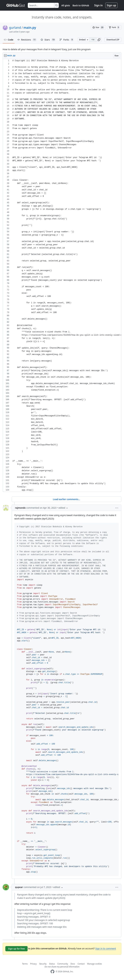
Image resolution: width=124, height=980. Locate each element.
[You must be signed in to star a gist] (98, 27)
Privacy (33, 964)
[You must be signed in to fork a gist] (114, 27)
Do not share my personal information (62, 967)
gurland (15, 28)
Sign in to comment (106, 948)
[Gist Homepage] (16, 5)
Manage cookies (95, 964)
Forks (67, 40)
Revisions (27, 40)
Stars (48, 40)
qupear (19, 887)
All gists (66, 5)
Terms (25, 964)
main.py (30, 28)
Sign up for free (16, 949)
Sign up (111, 5)
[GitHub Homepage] (52, 972)
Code (9, 40)
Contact (81, 964)
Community (63, 964)
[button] (99, 40)
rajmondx (20, 508)
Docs (73, 964)
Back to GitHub (81, 5)
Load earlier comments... (66, 499)
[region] (62, 275)
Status (52, 964)
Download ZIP (113, 40)
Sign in (98, 5)
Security (43, 964)
